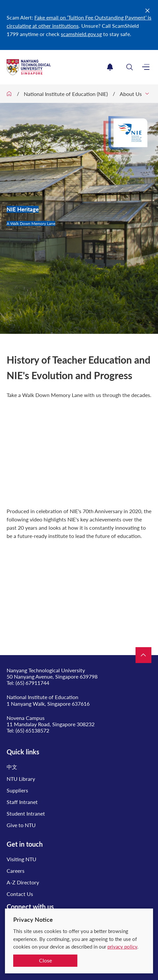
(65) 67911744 (32, 683)
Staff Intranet (22, 802)
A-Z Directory (23, 882)
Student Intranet (26, 813)
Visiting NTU (21, 859)
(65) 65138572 (32, 730)
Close (45, 960)
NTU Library (21, 779)
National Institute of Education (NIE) (66, 94)
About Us (131, 94)
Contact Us (20, 894)
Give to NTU (21, 825)
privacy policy (122, 947)
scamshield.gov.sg (81, 34)
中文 (12, 767)
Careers (16, 871)
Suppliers (17, 790)
